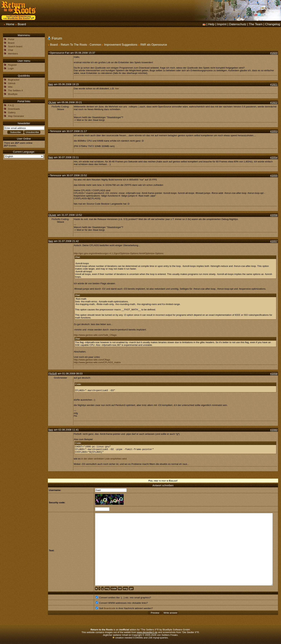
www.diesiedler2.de (147, 632)
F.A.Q (11, 105)
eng (125, 588)
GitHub (12, 83)
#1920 (274, 53)
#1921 (274, 84)
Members (13, 54)
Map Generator (16, 116)
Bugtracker (14, 80)
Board (22, 24)
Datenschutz (238, 24)
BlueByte (13, 94)
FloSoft (53, 374)
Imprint (222, 24)
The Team (256, 24)
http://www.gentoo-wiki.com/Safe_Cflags (95, 335)
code (114, 588)
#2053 (274, 131)
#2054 (274, 158)
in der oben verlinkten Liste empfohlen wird (104, 459)
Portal (11, 39)
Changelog (273, 24)
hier (117, 89)
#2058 (274, 374)
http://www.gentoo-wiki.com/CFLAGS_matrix (97, 362)
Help (211, 24)
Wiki (10, 87)
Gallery (12, 112)
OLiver (52, 102)
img (107, 588)
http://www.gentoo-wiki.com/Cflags (92, 360)
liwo (51, 84)
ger (131, 588)
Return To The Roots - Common (81, 45)
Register (12, 65)
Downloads (14, 109)
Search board (15, 46)
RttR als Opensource (154, 45)
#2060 (274, 430)
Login (11, 68)
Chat (10, 50)
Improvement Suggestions (121, 45)
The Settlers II (15, 90)
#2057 (274, 241)
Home (10, 24)
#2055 (274, 176)
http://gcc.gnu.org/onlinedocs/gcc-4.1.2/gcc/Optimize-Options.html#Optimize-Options (119, 253)
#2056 (274, 215)
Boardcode (109, 608)
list (120, 588)
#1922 (274, 103)
